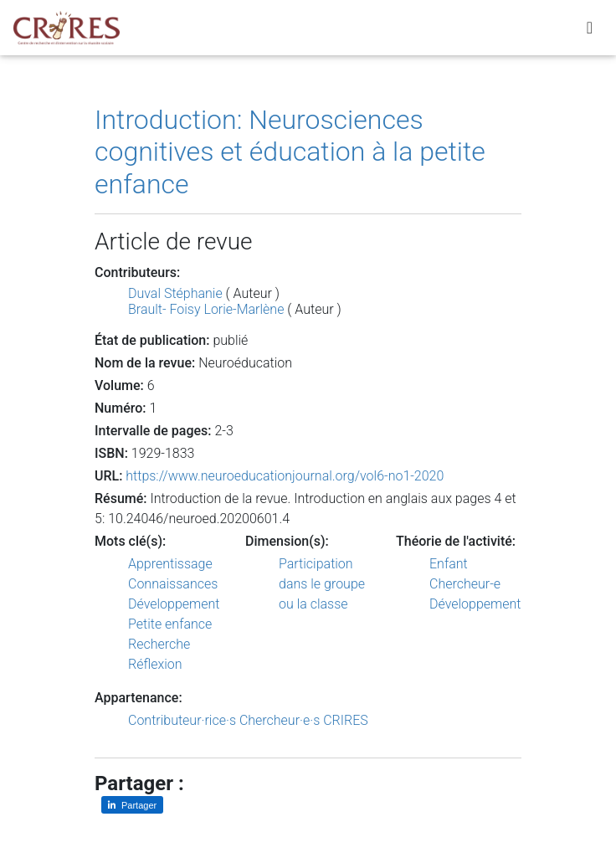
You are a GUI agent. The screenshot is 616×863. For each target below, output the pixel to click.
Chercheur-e (465, 584)
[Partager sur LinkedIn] (132, 805)
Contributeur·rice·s (182, 720)
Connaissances (173, 584)
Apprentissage (170, 564)
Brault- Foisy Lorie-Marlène (206, 309)
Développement (174, 604)
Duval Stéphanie (175, 293)
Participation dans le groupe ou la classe (322, 584)
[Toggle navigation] (590, 31)
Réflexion (155, 664)
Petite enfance (170, 624)
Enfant (449, 564)
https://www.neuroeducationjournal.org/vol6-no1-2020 (285, 476)
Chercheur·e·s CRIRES (304, 720)
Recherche (159, 644)
